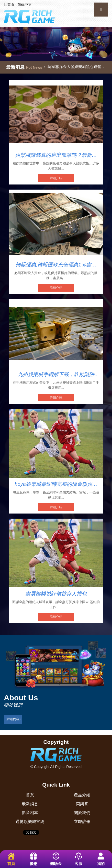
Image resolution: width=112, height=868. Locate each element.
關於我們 (82, 813)
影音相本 (30, 813)
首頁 (30, 795)
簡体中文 (25, 5)
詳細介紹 (56, 178)
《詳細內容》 (13, 719)
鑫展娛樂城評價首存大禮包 (56, 594)
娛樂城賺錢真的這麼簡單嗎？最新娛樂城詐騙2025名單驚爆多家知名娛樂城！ (56, 155)
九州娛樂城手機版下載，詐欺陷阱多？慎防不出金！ (56, 375)
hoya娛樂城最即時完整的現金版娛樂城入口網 (56, 484)
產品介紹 (82, 795)
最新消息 (30, 804)
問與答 (82, 804)
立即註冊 (82, 822)
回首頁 (9, 5)
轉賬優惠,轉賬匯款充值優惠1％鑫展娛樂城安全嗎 (56, 265)
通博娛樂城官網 (30, 822)
